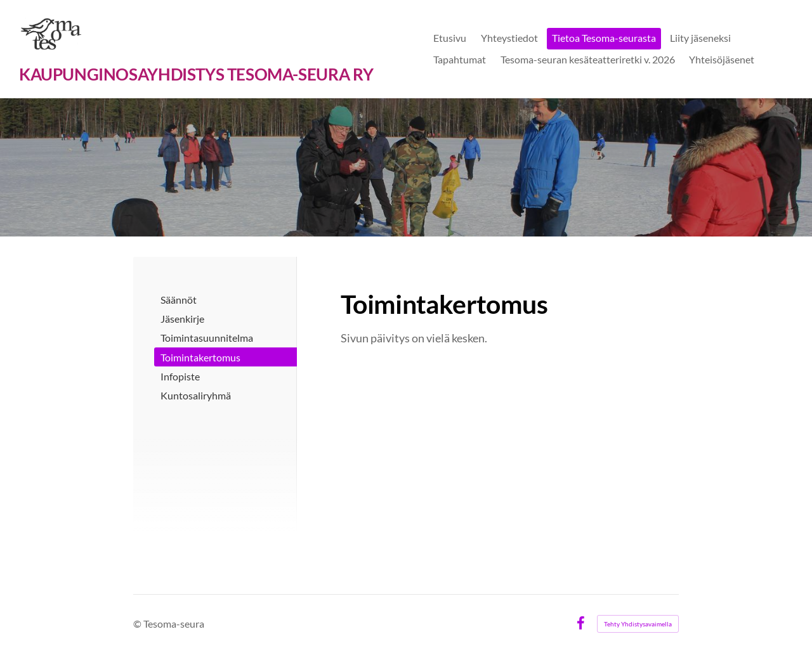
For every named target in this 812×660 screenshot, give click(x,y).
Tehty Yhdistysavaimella (638, 624)
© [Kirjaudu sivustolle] (138, 624)
